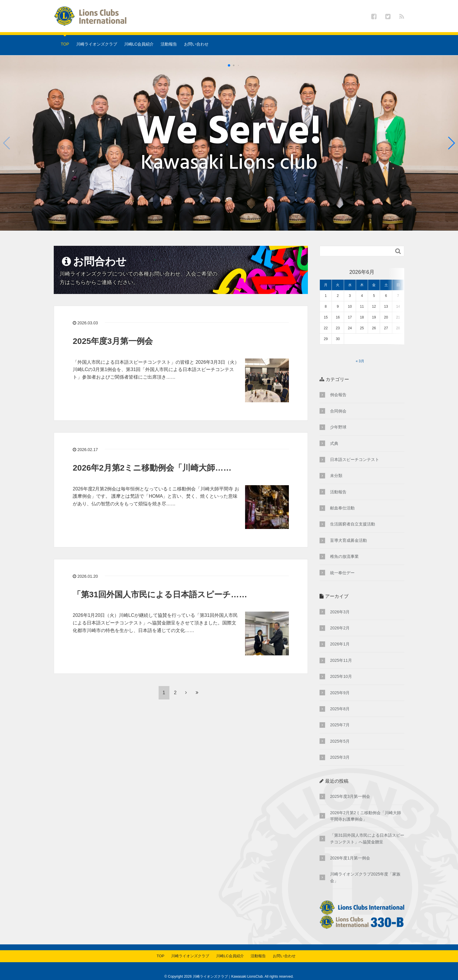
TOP (65, 44)
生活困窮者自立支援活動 (353, 513)
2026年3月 (340, 601)
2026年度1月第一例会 (350, 847)
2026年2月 (340, 617)
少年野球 (338, 416)
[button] (451, 143)
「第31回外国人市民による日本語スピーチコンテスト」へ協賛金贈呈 (367, 827)
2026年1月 (340, 633)
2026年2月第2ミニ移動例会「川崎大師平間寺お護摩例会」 (366, 805)
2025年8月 (340, 698)
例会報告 (338, 384)
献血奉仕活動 (342, 497)
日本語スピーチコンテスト (355, 448)
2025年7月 (340, 714)
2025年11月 (341, 649)
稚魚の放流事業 (344, 545)
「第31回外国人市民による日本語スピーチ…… (160, 595)
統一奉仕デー (342, 562)
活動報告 (169, 44)
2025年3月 (340, 746)
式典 (334, 432)
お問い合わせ (196, 44)
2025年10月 (341, 665)
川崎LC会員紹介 (139, 44)
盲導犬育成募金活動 (348, 529)
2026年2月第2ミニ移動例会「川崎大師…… (152, 468)
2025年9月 (340, 682)
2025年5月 (340, 730)
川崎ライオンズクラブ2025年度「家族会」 (365, 866)
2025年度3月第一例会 (113, 341)
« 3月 (360, 350)
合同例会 (338, 400)
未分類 (336, 464)
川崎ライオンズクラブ (97, 44)
